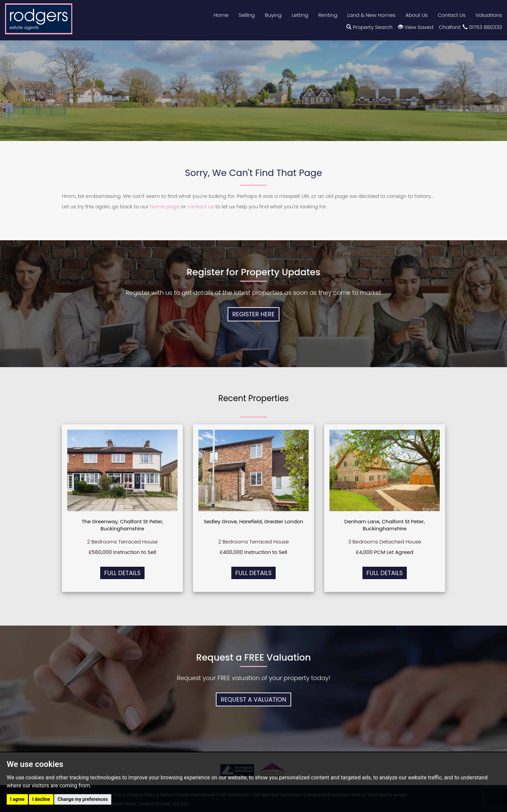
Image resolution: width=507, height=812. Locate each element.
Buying (273, 15)
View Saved (416, 27)
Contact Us (452, 15)
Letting (300, 15)
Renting (328, 15)
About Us (417, 15)
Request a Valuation (253, 699)
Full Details (122, 573)
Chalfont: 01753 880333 (470, 27)
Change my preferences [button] (83, 799)
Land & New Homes (371, 15)
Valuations (489, 15)
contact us (201, 206)
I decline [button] (41, 799)
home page (165, 206)
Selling (247, 15)
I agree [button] (17, 799)
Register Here (253, 314)
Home (221, 15)
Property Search (369, 27)
